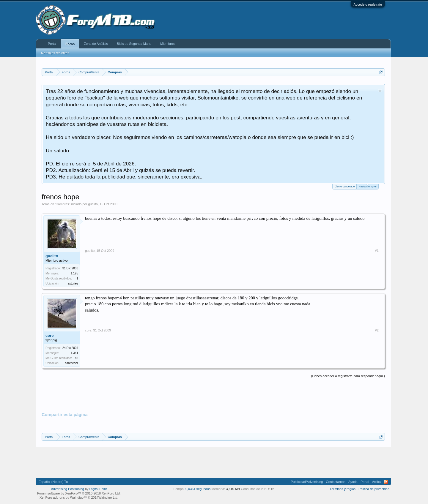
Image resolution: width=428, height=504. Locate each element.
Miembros (167, 44)
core (49, 335)
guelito (93, 204)
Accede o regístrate (368, 4)
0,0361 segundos (198, 489)
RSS (386, 482)
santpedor (72, 363)
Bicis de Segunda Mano (134, 44)
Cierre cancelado (344, 187)
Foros (70, 44)
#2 (377, 330)
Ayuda (353, 482)
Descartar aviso (380, 91)
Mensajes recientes (55, 53)
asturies (73, 283)
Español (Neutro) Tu (53, 482)
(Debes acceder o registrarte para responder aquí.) (348, 376)
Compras (62, 204)
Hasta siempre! (368, 186)
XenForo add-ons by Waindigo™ (63, 497)
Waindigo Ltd (108, 497)
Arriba (376, 482)
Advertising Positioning (68, 489)
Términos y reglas (343, 489)
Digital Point (98, 489)
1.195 (74, 273)
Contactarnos (335, 482)
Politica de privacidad (374, 489)
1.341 (74, 353)
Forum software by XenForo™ (79, 493)
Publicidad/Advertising (307, 482)
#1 (377, 251)
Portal (52, 44)
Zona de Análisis (96, 44)
